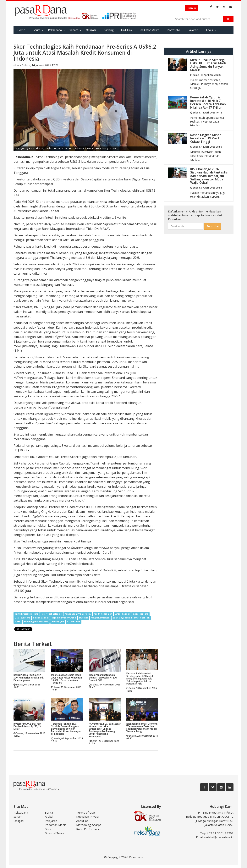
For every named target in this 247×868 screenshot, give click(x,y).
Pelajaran (51, 821)
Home (21, 30)
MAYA (18, 622)
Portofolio (174, 30)
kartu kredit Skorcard (26, 614)
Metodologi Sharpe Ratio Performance (89, 827)
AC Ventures (74, 622)
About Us (82, 821)
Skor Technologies (52, 614)
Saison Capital (41, 618)
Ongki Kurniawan (100, 618)
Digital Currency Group (64, 618)
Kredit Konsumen (103, 614)
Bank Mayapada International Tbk (131, 618)
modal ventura (140, 614)
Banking (108, 30)
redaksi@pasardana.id (219, 837)
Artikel (49, 816)
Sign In (192, 8)
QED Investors (22, 618)
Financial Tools (54, 833)
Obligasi (91, 30)
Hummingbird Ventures (36, 622)
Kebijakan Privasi (87, 816)
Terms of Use (85, 812)
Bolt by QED (58, 622)
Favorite (193, 30)
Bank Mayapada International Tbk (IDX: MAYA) (76, 229)
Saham (74, 30)
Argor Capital (122, 614)
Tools (209, 30)
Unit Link (127, 30)
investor (84, 618)
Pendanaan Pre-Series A (78, 614)
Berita (37, 30)
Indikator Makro (150, 30)
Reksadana (55, 30)
